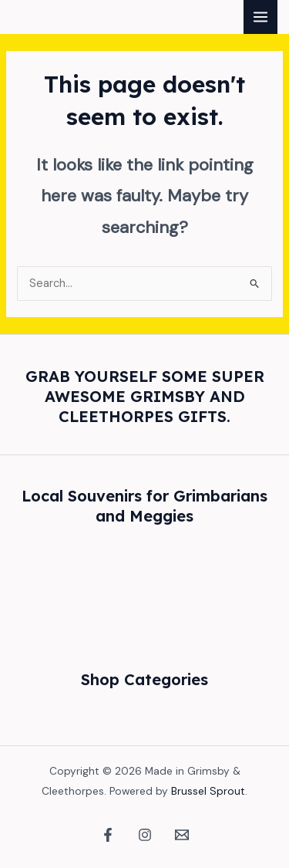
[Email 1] (182, 835)
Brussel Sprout (208, 791)
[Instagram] (145, 835)
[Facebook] (108, 835)
